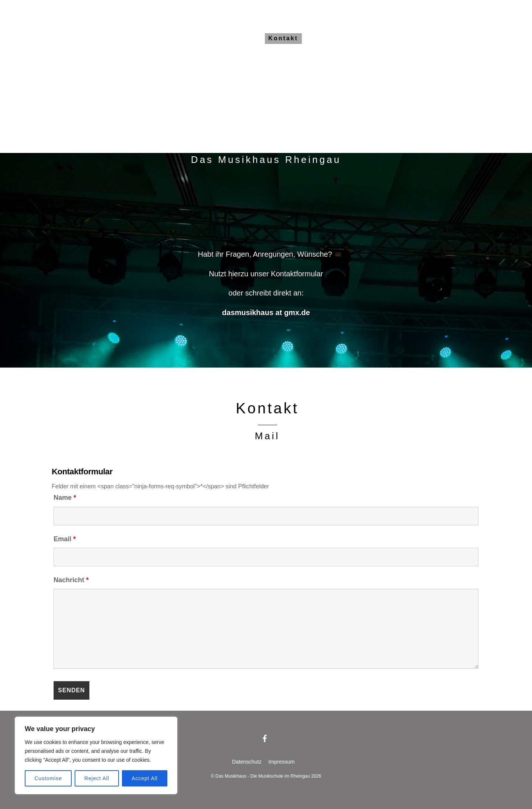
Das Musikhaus (133, 38)
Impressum (281, 762)
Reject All (97, 778)
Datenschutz (247, 762)
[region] (96, 755)
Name (65, 498)
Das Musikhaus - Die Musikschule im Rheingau (263, 776)
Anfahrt (323, 38)
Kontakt (283, 38)
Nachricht (71, 580)
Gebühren (240, 38)
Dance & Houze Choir (387, 38)
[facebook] (265, 738)
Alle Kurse (192, 38)
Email (65, 539)
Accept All (145, 778)
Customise (48, 778)
